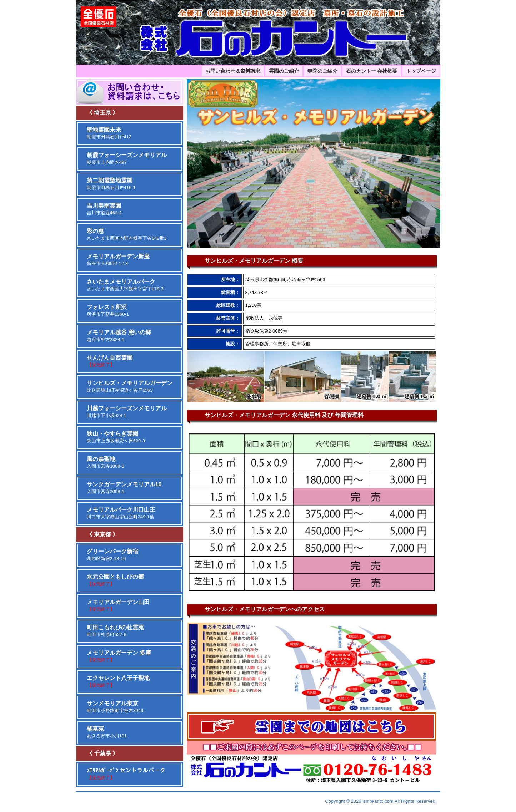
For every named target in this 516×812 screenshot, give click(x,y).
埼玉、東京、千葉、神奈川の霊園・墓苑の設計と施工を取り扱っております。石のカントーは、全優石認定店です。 (258, 32)
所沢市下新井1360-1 (108, 310)
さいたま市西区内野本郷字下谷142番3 (127, 234)
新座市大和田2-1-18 (118, 260)
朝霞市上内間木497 (127, 158)
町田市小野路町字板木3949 (115, 707)
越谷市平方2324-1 (119, 336)
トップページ (421, 71)
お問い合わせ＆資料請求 (233, 71)
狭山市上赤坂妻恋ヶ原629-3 (116, 437)
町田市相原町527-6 (115, 631)
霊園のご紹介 (284, 71)
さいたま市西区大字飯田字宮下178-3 (125, 285)
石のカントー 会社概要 (372, 71)
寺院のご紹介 (322, 71)
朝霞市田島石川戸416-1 (111, 184)
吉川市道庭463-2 (104, 209)
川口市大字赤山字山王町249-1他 (121, 513)
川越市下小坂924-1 (127, 412)
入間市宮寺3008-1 (106, 462)
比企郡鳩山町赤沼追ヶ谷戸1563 (130, 386)
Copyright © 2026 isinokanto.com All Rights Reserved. (381, 801)
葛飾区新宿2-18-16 (112, 555)
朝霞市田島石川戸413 (109, 133)
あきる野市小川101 (107, 732)
